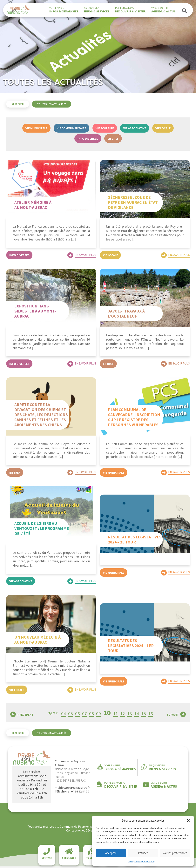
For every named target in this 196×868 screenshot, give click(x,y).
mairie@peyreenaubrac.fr (72, 789)
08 (91, 715)
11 (116, 715)
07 (84, 715)
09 (98, 715)
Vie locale (163, 128)
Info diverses (88, 139)
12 (123, 715)
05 (71, 715)
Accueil (18, 104)
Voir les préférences (175, 853)
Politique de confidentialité (141, 861)
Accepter (111, 853)
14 (137, 715)
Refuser (143, 853)
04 (64, 715)
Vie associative (135, 128)
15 (144, 715)
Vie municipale (36, 128)
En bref (113, 139)
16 (151, 715)
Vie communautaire (71, 128)
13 (130, 715)
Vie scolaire (105, 128)
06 (78, 715)
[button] (188, 820)
